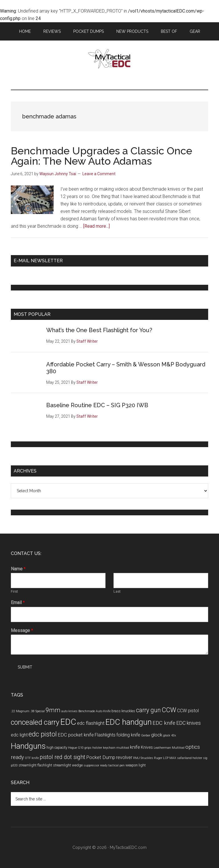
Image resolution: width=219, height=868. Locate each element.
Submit (25, 667)
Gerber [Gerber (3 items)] (146, 735)
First (14, 591)
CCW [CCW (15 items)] (169, 710)
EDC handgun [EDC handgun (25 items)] (129, 722)
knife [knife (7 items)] (135, 747)
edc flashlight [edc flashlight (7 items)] (91, 723)
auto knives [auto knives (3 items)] (69, 711)
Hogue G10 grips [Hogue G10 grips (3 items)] (80, 748)
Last (117, 591)
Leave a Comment (99, 174)
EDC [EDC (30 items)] (68, 722)
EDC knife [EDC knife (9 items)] (164, 723)
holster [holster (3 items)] (97, 748)
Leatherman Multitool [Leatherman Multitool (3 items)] (169, 748)
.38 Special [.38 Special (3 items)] (37, 711)
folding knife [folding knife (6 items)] (128, 735)
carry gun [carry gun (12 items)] (148, 710)
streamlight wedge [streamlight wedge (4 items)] (68, 765)
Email (18, 602)
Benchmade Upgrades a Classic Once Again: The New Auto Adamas (102, 156)
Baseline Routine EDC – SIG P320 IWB (97, 405)
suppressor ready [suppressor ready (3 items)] (96, 765)
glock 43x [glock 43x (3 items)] (170, 735)
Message (22, 630)
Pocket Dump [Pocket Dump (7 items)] (101, 757)
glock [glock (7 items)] (157, 735)
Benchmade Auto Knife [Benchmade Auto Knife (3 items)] (95, 711)
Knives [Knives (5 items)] (147, 747)
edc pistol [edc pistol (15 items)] (43, 734)
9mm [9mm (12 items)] (53, 710)
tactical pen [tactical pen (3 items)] (116, 765)
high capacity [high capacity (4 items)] (57, 747)
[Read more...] (97, 226)
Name (18, 569)
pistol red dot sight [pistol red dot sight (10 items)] (62, 757)
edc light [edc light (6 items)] (19, 735)
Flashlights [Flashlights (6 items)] (105, 735)
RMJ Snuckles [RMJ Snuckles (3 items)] (143, 758)
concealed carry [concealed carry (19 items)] (35, 722)
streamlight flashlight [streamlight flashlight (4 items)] (35, 765)
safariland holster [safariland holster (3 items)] (190, 758)
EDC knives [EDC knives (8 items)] (188, 723)
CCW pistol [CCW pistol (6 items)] (188, 711)
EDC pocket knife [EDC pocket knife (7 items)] (76, 735)
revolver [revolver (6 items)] (124, 757)
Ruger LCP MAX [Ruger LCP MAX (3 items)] (165, 758)
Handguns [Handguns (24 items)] (28, 746)
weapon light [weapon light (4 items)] (136, 765)
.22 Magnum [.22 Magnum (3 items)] (20, 711)
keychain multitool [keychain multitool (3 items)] (116, 748)
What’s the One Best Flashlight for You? (99, 330)
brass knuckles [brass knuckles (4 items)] (123, 711)
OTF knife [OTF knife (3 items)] (32, 758)
